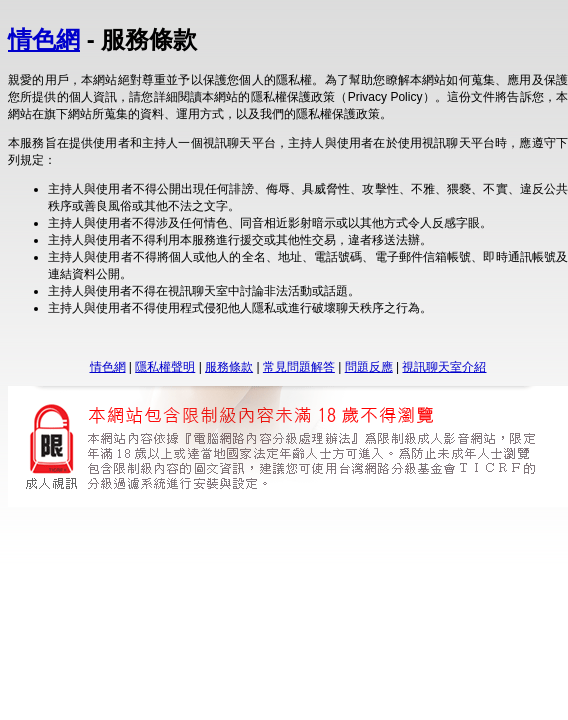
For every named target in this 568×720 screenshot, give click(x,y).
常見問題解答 (299, 367)
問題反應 (369, 367)
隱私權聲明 (165, 367)
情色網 (44, 39)
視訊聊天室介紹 (444, 367)
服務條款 (229, 367)
